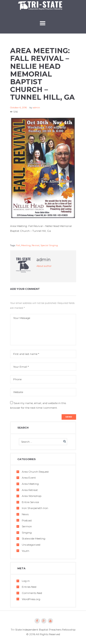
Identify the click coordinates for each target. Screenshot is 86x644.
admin (36, 108)
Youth (26, 551)
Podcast (27, 520)
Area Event (29, 478)
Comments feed (32, 593)
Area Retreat (30, 490)
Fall (18, 245)
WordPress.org (31, 599)
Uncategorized (31, 545)
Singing (27, 533)
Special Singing (49, 245)
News (25, 514)
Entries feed (29, 587)
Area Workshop (32, 496)
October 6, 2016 (18, 108)
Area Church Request (35, 472)
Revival (36, 245)
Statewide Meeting (34, 538)
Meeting (26, 245)
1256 (16, 112)
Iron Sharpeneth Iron (35, 508)
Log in (26, 581)
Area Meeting (30, 484)
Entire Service (30, 502)
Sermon (27, 526)
